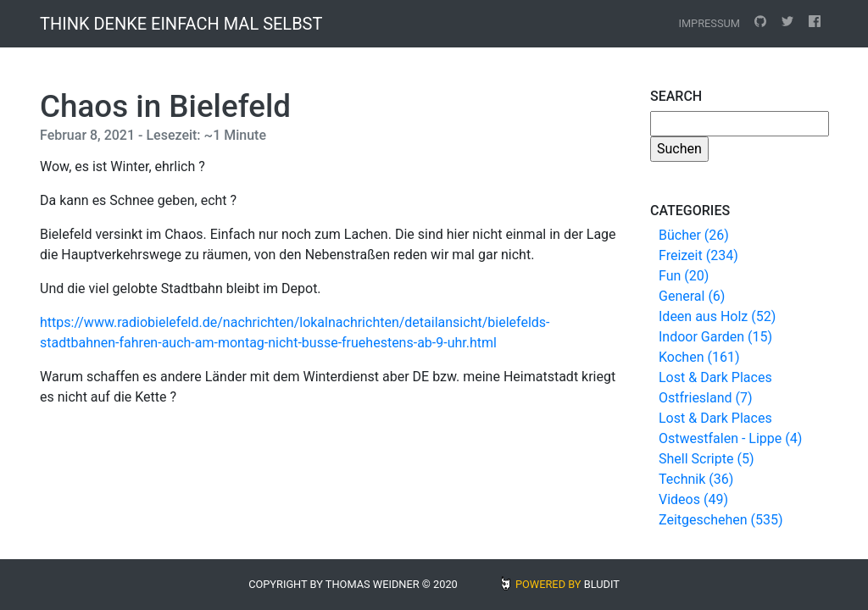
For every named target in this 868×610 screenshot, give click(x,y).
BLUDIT (602, 584)
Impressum (709, 23)
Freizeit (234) (698, 255)
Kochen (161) (699, 357)
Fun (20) (684, 276)
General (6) (692, 296)
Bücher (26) (694, 235)
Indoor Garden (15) (715, 337)
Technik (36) (696, 479)
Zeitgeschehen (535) (721, 520)
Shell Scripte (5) (706, 459)
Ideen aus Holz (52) (717, 316)
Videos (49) (693, 499)
